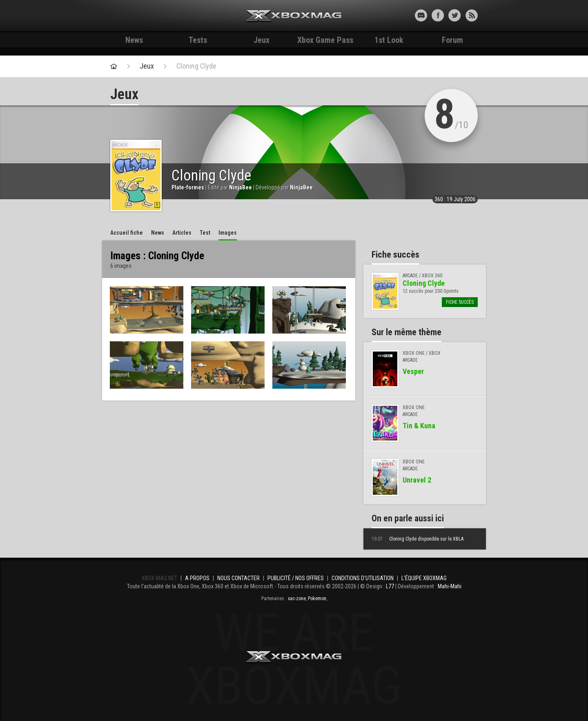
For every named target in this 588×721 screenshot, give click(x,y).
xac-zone (297, 599)
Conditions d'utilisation (363, 578)
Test (205, 233)
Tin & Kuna (419, 426)
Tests (198, 40)
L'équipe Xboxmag (424, 578)
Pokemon (317, 599)
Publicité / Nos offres (296, 578)
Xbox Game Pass (325, 40)
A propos (197, 578)
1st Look (389, 40)
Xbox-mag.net (294, 16)
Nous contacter (238, 578)
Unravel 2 (417, 480)
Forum (452, 40)
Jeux (262, 40)
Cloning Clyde (196, 66)
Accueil (127, 233)
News (134, 40)
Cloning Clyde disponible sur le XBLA (418, 539)
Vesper (413, 371)
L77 (390, 586)
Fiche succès (460, 302)
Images (228, 233)
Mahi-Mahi (450, 586)
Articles (182, 233)
